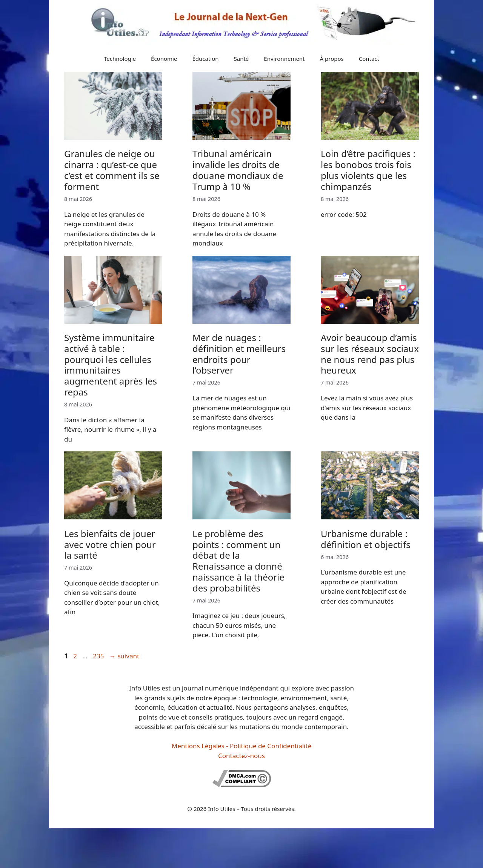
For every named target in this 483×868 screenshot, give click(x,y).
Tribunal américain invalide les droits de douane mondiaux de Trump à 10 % (238, 170)
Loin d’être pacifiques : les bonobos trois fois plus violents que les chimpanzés (368, 170)
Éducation (205, 59)
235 (99, 656)
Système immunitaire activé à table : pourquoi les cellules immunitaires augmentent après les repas (111, 365)
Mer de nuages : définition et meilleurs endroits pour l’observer (239, 354)
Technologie (120, 59)
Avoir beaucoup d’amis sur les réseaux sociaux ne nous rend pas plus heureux (370, 354)
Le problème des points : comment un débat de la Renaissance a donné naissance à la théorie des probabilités (238, 561)
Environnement (284, 59)
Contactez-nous (241, 756)
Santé (241, 59)
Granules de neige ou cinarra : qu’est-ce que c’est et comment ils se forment (112, 170)
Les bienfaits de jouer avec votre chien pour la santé (110, 544)
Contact (369, 59)
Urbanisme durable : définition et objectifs (366, 539)
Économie (164, 59)
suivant (124, 656)
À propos (332, 59)
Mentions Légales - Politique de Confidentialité (241, 746)
